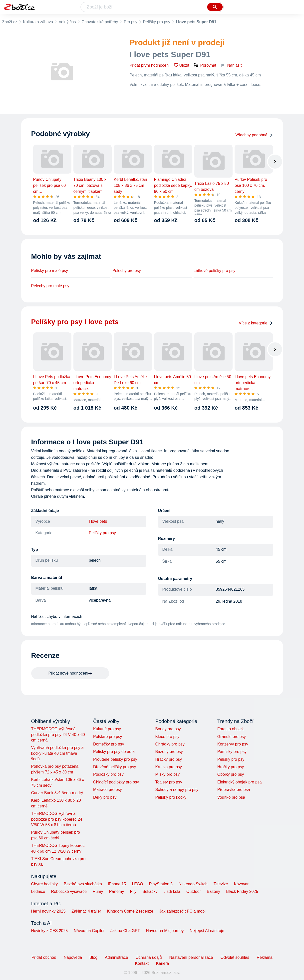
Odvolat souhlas (235, 957)
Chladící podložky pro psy (116, 782)
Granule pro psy (232, 737)
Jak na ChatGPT (125, 931)
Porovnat (205, 65)
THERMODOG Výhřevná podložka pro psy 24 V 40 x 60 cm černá (58, 735)
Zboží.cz (10, 22)
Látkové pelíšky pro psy (214, 271)
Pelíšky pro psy (157, 22)
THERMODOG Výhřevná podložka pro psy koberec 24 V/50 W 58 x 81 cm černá (57, 819)
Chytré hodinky (45, 884)
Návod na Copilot (89, 931)
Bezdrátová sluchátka (83, 884)
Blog (93, 957)
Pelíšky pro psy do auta (114, 752)
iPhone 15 (117, 884)
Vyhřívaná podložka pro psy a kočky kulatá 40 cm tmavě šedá (57, 753)
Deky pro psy (105, 797)
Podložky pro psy (108, 774)
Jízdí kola (172, 891)
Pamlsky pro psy (232, 752)
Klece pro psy (167, 737)
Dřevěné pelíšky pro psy (115, 767)
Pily (133, 891)
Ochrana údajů (149, 957)
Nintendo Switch (193, 884)
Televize (221, 884)
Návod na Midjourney (165, 931)
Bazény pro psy (169, 752)
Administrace (116, 957)
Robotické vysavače (69, 891)
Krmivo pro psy (168, 767)
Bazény (213, 891)
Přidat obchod (44, 957)
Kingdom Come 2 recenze (130, 911)
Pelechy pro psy (127, 271)
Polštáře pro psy (108, 737)
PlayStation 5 (161, 884)
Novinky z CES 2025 (50, 931)
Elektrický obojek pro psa (240, 782)
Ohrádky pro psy (170, 744)
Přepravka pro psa (234, 790)
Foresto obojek (231, 729)
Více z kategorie (256, 323)
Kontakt (142, 963)
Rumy (98, 891)
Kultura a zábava (38, 22)
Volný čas (67, 22)
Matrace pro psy (108, 790)
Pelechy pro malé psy (50, 286)
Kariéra (163, 963)
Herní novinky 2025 (48, 911)
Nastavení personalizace (191, 957)
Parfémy (117, 891)
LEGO (137, 884)
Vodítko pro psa (231, 797)
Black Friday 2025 (242, 891)
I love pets (98, 521)
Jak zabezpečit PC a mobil (183, 911)
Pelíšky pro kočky (171, 797)
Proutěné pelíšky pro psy (115, 759)
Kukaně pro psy (107, 729)
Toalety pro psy (169, 782)
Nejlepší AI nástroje (207, 931)
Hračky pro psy (168, 759)
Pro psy (130, 22)
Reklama (264, 957)
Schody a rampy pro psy (177, 790)
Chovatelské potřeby (100, 22)
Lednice (38, 891)
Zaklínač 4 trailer (86, 911)
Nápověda (73, 957)
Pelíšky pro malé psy (50, 271)
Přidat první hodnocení (150, 65)
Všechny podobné (254, 135)
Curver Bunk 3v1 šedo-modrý (57, 793)
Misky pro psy (167, 774)
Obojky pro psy (231, 774)
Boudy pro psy (168, 729)
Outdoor (194, 891)
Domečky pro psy (109, 744)
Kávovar (241, 884)
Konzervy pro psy (233, 744)
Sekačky (150, 891)
